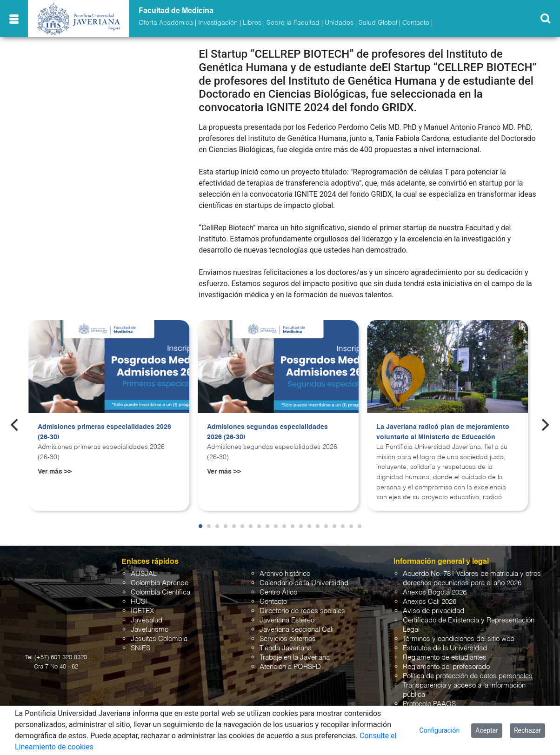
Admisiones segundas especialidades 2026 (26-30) (267, 432)
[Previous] (15, 425)
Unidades (339, 23)
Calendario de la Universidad (304, 583)
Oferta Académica (166, 23)
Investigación (218, 23)
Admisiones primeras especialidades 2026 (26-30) (104, 432)
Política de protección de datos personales (468, 676)
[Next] (545, 425)
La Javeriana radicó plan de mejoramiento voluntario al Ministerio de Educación (443, 432)
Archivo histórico (285, 574)
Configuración (440, 730)
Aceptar (487, 730)
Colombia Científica (160, 592)
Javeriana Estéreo (287, 620)
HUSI (139, 602)
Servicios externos (288, 639)
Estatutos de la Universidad (445, 648)
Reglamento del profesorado (446, 667)
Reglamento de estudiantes (445, 658)
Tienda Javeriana (286, 648)
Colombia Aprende (160, 583)
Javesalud (147, 620)
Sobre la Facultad (293, 23)
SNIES (140, 648)
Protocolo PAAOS (429, 704)
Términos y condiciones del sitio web (459, 639)
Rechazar (527, 730)
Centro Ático (278, 592)
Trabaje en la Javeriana (295, 658)
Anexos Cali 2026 (430, 602)
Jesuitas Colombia (159, 639)
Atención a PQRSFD (290, 667)
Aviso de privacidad (433, 611)
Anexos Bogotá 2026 (435, 592)
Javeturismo (150, 630)
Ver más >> (55, 472)
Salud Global (378, 23)
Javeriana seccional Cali (297, 630)
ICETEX (142, 611)
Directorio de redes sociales (302, 611)
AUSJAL (144, 574)
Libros (252, 23)
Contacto (416, 23)
